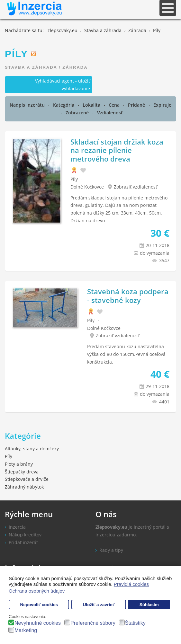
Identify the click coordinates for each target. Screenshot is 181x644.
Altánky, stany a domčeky (32, 449)
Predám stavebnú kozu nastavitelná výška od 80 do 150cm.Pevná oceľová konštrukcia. (126, 354)
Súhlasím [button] (149, 605)
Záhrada (75, 67)
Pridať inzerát (23, 542)
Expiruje (162, 105)
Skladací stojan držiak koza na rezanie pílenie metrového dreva (117, 150)
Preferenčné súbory (93, 623)
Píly (74, 179)
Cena (115, 105)
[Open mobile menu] (168, 8)
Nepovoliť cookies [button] (39, 605)
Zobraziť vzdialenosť (136, 187)
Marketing (26, 630)
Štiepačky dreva (22, 472)
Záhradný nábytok (24, 487)
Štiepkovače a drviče (27, 479)
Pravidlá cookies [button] (131, 584)
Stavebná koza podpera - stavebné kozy (128, 296)
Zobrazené (78, 113)
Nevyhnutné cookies (38, 623)
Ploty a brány (19, 464)
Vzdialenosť (110, 113)
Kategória (64, 105)
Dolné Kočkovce (87, 187)
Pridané (137, 105)
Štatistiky (135, 623)
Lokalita (92, 105)
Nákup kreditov (25, 535)
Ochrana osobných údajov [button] (37, 591)
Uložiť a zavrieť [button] (99, 605)
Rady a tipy (111, 550)
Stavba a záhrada (31, 67)
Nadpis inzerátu (28, 105)
